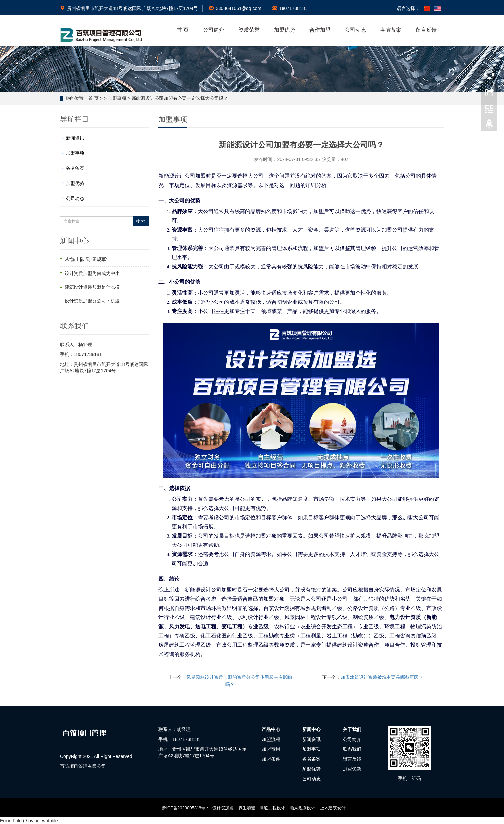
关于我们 (352, 729)
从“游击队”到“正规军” (86, 259)
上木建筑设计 (333, 808)
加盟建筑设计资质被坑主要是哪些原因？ (382, 677)
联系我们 (352, 749)
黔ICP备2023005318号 (184, 808)
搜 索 (141, 221)
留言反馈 (426, 30)
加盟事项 (117, 98)
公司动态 (355, 30)
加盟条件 (271, 759)
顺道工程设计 (272, 808)
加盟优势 (284, 30)
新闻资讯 (75, 138)
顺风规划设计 (303, 808)
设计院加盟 (223, 808)
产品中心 (271, 729)
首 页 (183, 30)
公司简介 (214, 30)
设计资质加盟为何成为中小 (92, 273)
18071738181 (290, 8)
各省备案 (391, 30)
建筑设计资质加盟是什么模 (92, 287)
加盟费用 (271, 749)
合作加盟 (320, 30)
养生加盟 (247, 808)
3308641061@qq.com (235, 8)
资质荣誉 (249, 30)
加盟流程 (271, 739)
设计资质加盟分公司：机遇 (92, 301)
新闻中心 (311, 729)
